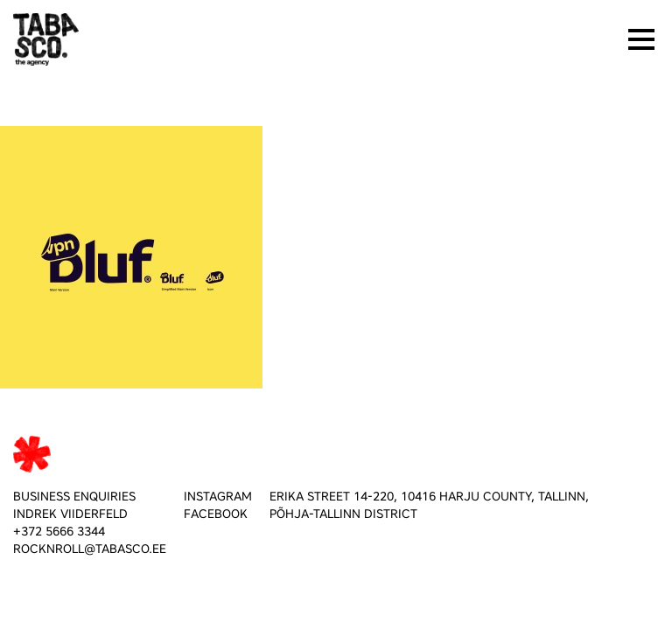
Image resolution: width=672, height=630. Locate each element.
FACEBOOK (216, 514)
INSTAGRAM (218, 497)
